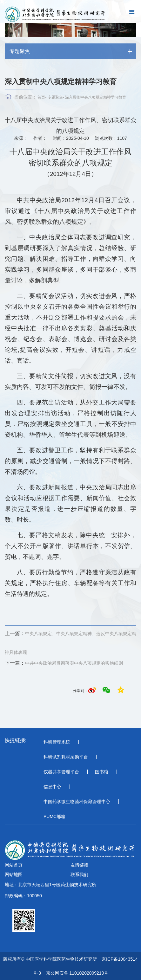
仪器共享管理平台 (61, 772)
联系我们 (79, 874)
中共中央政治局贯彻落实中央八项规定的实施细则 (64, 663)
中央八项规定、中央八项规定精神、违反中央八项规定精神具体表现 (70, 642)
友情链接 (79, 865)
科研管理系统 (57, 742)
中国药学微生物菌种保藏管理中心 (77, 802)
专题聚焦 (55, 97)
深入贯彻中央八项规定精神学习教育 (96, 97)
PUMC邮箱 (54, 816)
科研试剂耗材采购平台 (66, 757)
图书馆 (102, 772)
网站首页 (14, 865)
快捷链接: (16, 740)
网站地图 (14, 874)
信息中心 (52, 787)
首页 (41, 97)
